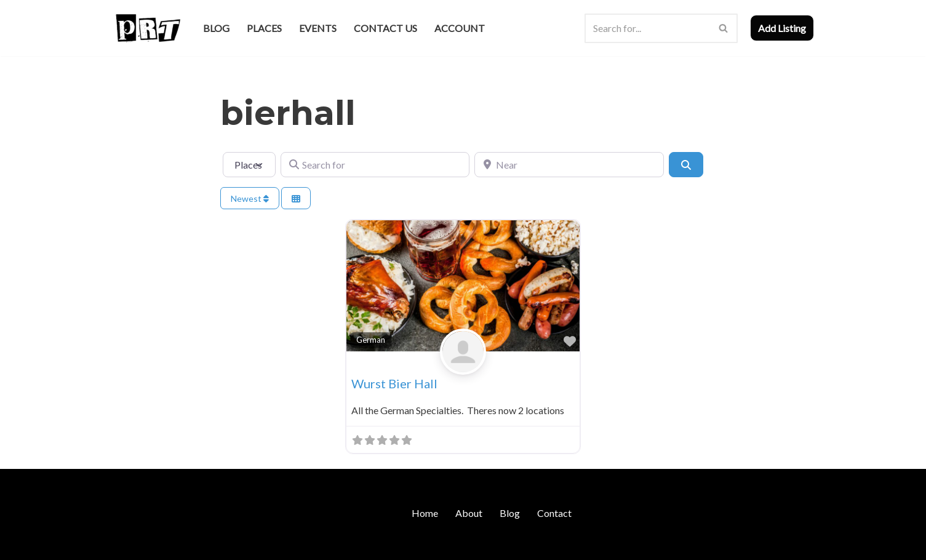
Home (425, 513)
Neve (124, 544)
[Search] (647, 28)
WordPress (219, 544)
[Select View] (296, 198)
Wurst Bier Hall (394, 383)
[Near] (569, 164)
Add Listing (782, 28)
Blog (216, 28)
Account (460, 28)
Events (318, 28)
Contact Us (385, 28)
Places (264, 28)
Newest (250, 198)
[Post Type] (249, 164)
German (371, 340)
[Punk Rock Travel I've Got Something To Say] (147, 28)
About (469, 513)
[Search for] (375, 164)
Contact (554, 513)
